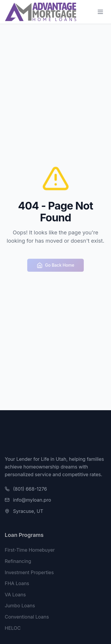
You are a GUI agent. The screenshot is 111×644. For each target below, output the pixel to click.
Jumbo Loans (20, 606)
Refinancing (18, 562)
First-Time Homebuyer (30, 551)
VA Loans (15, 595)
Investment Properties (29, 573)
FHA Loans (17, 584)
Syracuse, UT (28, 511)
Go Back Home (55, 266)
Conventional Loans (27, 618)
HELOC (13, 629)
